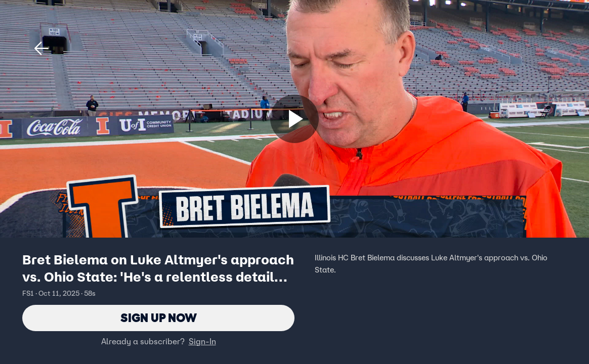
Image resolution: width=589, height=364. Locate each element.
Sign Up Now (159, 318)
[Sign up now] (294, 119)
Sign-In (202, 341)
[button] (41, 49)
